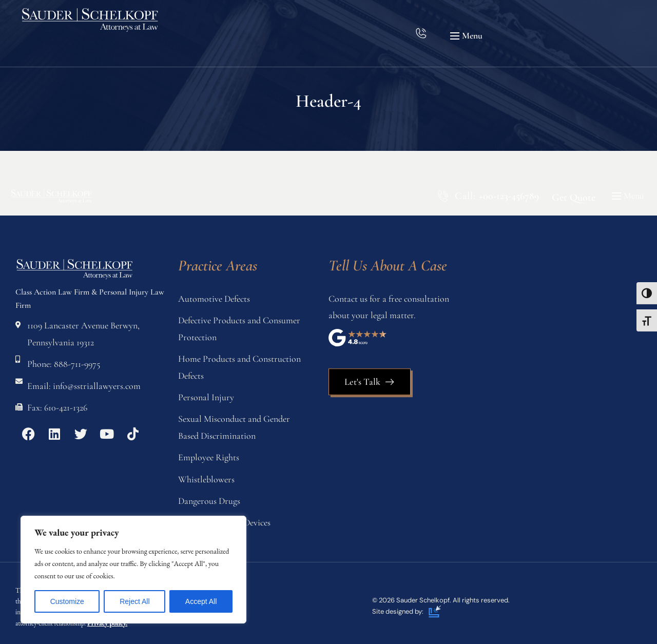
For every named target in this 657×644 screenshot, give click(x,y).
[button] (468, 36)
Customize (67, 601)
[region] (133, 570)
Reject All (134, 601)
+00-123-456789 (509, 196)
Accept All (201, 601)
